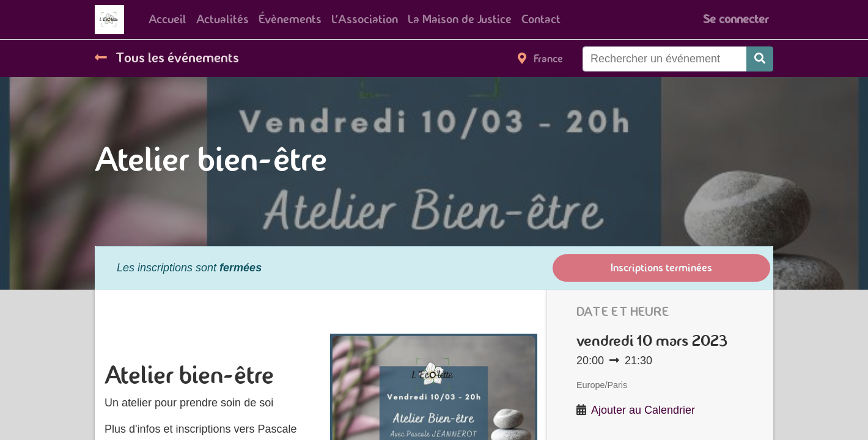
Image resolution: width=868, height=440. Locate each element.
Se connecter (736, 19)
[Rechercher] (760, 59)
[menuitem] (167, 20)
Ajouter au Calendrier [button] (643, 410)
